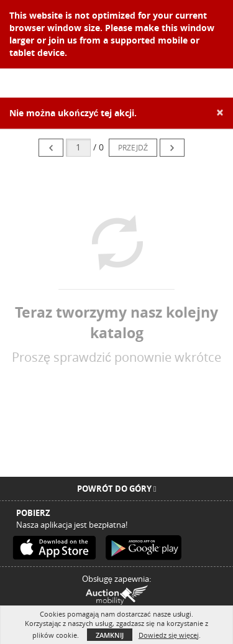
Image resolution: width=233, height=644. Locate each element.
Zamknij (110, 635)
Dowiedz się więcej (169, 635)
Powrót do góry (117, 489)
